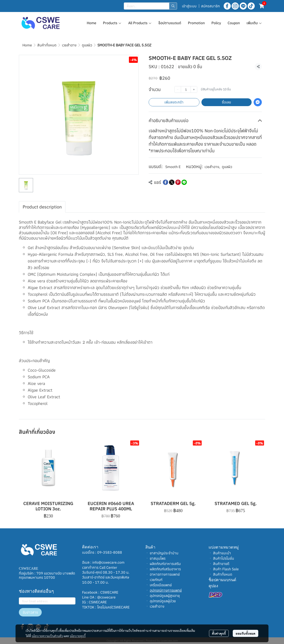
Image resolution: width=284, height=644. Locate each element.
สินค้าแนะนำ (222, 553)
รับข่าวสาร (30, 612)
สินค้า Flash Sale (226, 569)
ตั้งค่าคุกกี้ (219, 633)
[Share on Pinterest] (178, 182)
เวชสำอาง (69, 45)
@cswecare (106, 597)
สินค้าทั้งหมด (47, 45)
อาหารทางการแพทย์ (165, 574)
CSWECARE (109, 592)
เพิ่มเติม (254, 23)
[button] (150, 6)
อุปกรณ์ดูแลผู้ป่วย (163, 601)
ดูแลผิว (87, 45)
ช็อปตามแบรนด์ (222, 580)
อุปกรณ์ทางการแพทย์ (166, 590)
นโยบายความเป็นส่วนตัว (47, 636)
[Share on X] (172, 182)
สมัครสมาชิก (210, 6)
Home (27, 45)
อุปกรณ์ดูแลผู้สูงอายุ (165, 596)
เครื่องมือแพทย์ (161, 585)
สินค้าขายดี (221, 564)
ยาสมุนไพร (158, 558)
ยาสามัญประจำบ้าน (164, 553)
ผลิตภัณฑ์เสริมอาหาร (165, 569)
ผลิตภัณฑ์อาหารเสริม (165, 564)
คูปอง (213, 586)
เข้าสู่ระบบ (189, 6)
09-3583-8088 (110, 552)
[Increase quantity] (194, 89)
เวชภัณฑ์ (156, 580)
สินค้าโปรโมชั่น (224, 558)
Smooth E (173, 167)
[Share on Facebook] (166, 182)
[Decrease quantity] (178, 89)
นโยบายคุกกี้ (78, 636)
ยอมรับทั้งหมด (246, 633)
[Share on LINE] (184, 182)
